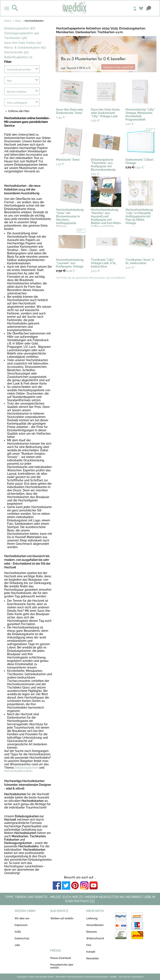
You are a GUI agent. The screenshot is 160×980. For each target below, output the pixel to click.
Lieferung (92, 918)
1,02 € (131, 124)
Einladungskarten (26, 768)
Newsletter (93, 959)
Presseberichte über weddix (62, 966)
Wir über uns (22, 918)
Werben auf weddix (62, 918)
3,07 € (131, 267)
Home (8, 21)
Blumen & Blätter (17, 92)
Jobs (17, 945)
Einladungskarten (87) (20, 28)
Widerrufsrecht (95, 938)
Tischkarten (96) (16, 38)
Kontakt (91, 952)
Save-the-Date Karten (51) (23, 43)
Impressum (21, 925)
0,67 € (96, 121)
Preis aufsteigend (17, 103)
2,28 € (66, 271)
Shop (18, 21)
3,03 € (96, 271)
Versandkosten (95, 925)
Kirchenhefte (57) (16, 52)
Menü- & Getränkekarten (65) (25, 48)
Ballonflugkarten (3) (18, 57)
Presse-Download (61, 958)
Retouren (92, 932)
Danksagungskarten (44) (21, 33)
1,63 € (96, 174)
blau (9, 81)
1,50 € (136, 167)
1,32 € (61, 164)
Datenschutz (22, 938)
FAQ (89, 945)
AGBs (18, 932)
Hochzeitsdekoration (18, 771)
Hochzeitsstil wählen (19, 70)
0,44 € (61, 117)
